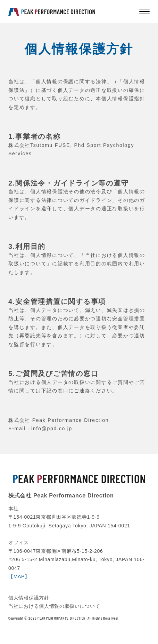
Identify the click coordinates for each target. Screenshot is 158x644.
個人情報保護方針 (29, 598)
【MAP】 (19, 576)
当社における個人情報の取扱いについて (54, 606)
